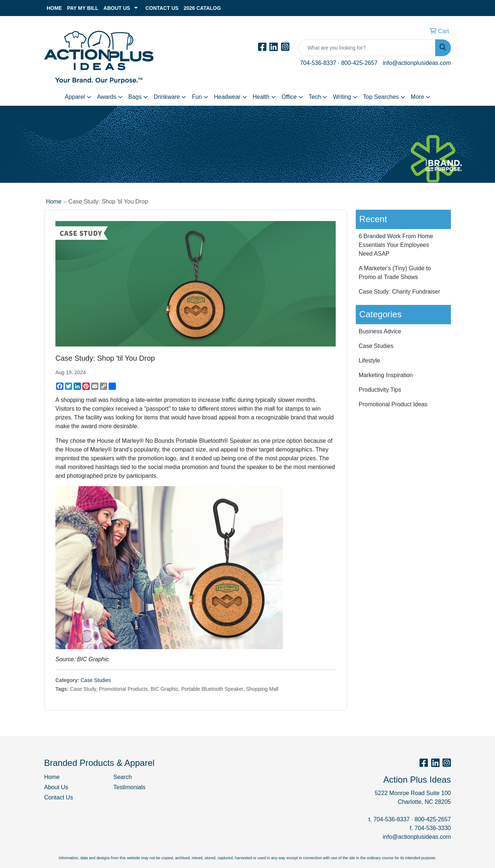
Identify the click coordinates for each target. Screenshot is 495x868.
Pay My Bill (83, 8)
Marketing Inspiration (386, 375)
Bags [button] (135, 97)
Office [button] (289, 97)
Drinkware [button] (167, 97)
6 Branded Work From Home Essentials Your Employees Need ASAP (396, 245)
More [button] (417, 97)
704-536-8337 (318, 63)
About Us (117, 8)
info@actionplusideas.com (417, 63)
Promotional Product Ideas (393, 404)
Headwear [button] (227, 97)
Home (54, 8)
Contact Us (162, 8)
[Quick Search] (367, 48)
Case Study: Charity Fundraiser (399, 292)
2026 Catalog (202, 8)
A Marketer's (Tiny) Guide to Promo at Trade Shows (395, 273)
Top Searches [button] (381, 97)
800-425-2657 (359, 63)
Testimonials (129, 787)
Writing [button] (342, 97)
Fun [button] (197, 97)
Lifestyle (369, 361)
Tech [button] (315, 97)
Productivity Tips (380, 390)
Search (123, 777)
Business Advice (380, 331)
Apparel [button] (75, 97)
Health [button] (261, 97)
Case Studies (96, 680)
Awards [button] (107, 97)
